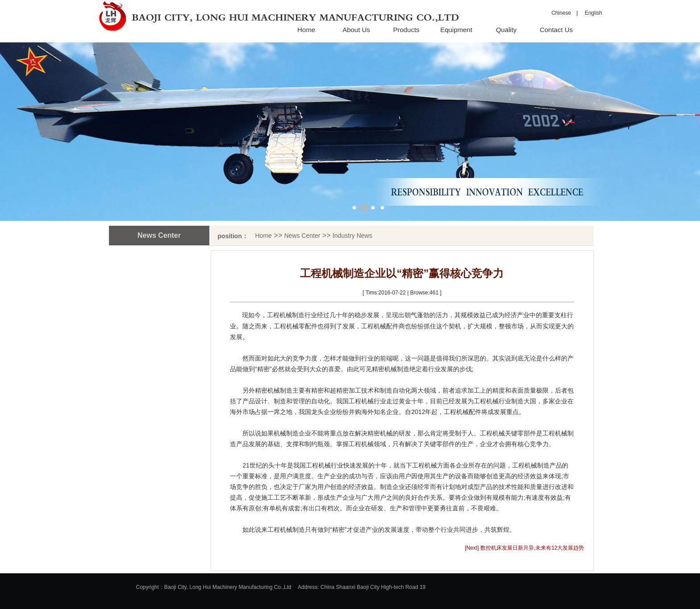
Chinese (561, 13)
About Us (356, 30)
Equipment (456, 30)
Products (406, 30)
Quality (506, 30)
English (591, 13)
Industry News (352, 236)
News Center (302, 236)
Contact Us (556, 30)
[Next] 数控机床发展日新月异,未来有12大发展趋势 (524, 548)
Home (306, 30)
